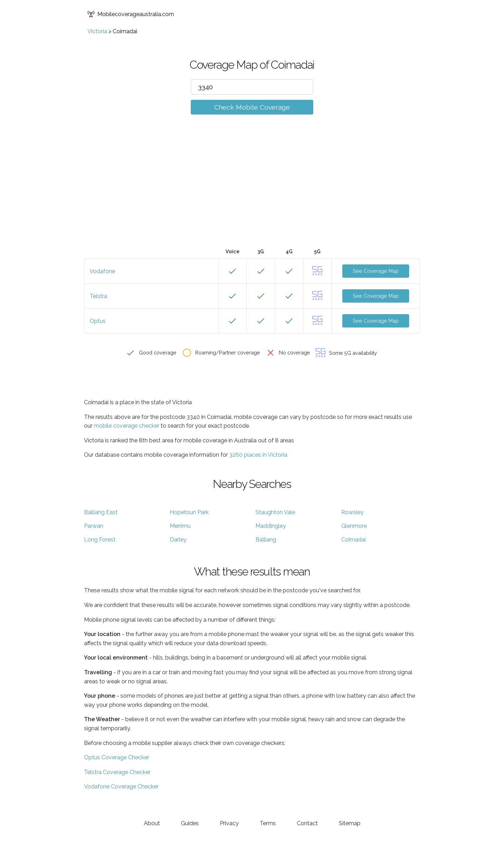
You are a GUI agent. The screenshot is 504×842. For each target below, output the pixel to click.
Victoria (97, 31)
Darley (178, 540)
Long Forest (100, 540)
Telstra (98, 296)
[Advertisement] (252, 192)
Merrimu (180, 526)
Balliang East (101, 512)
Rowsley (352, 512)
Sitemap (350, 823)
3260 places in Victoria (258, 455)
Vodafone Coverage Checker (121, 786)
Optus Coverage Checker (117, 757)
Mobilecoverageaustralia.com (131, 14)
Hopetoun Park (189, 512)
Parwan (94, 526)
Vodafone (102, 271)
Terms (268, 823)
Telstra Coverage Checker (117, 772)
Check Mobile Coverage (252, 107)
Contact (307, 823)
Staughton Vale (275, 512)
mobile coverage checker (127, 426)
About (152, 823)
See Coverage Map (376, 271)
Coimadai (353, 540)
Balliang (266, 540)
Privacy (229, 823)
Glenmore (354, 526)
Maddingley (271, 526)
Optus (98, 321)
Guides (190, 823)
